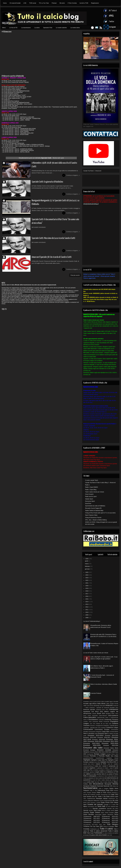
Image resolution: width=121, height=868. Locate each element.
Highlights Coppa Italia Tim (99, 760)
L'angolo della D (100, 772)
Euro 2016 (105, 752)
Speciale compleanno (99, 808)
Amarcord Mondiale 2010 (111, 708)
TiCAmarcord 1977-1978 (90, 824)
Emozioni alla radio (93, 748)
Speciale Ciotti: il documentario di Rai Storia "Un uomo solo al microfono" (51, 224)
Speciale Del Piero (113, 809)
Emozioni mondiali (104, 750)
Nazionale (100, 786)
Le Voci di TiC (13, 28)
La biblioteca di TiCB (112, 772)
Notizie (112, 788)
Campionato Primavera (111, 720)
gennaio (88, 569)
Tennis (116, 814)
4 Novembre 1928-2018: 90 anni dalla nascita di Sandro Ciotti (51, 163)
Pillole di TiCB (101, 792)
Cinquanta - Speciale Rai (90, 728)
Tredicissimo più (95, 829)
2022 (87, 580)
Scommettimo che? (92, 807)
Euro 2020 (112, 752)
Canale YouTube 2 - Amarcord (92, 171)
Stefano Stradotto (5, 163)
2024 (87, 575)
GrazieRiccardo (100, 758)
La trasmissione (26, 28)
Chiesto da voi (100, 724)
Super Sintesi (95, 812)
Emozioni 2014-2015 (111, 735)
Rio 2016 (115, 800)
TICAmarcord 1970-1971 (110, 816)
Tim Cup (93, 826)
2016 (87, 596)
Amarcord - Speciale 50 (96, 708)
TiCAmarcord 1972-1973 (110, 818)
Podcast (54, 3)
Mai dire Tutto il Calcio (101, 782)
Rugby (103, 802)
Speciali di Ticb (48, 28)
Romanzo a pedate (95, 803)
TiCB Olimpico (113, 824)
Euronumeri (90, 754)
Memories (111, 782)
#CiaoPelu (86, 702)
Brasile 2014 (101, 713)
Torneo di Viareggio (109, 826)
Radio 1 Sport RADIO (92, 487)
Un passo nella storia (96, 835)
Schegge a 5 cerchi (110, 805)
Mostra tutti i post (58, 158)
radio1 (85, 799)
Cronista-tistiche (114, 732)
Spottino (91, 810)
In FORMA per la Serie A (111, 770)
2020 (87, 586)
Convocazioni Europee (102, 729)
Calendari (101, 720)
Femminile (86, 756)
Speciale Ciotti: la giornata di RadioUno (42, 183)
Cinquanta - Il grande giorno (111, 725)
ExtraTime (88, 503)
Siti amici (62, 3)
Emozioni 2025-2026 (111, 745)
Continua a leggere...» (73, 176)
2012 (87, 607)
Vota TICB (109, 835)
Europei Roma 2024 (112, 754)
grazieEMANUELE (88, 758)
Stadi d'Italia (97, 810)
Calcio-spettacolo (113, 716)
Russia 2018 (109, 802)
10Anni (91, 702)
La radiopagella (92, 776)
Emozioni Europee (89, 750)
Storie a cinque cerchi (108, 810)
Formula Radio (104, 756)
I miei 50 (109, 764)
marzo (87, 564)
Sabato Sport (89, 499)
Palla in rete (93, 790)
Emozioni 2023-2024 (110, 743)
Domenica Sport (90, 501)
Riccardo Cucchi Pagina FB (93, 508)
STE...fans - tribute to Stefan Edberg (96, 520)
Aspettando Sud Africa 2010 (93, 712)
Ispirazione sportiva (89, 772)
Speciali (86, 810)
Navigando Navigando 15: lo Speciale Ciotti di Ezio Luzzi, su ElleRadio (50, 204)
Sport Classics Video (91, 515)
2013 (87, 604)
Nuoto (116, 788)
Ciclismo (115, 723)
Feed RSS (100, 28)
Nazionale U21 (108, 786)
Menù (4, 28)
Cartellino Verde (88, 722)
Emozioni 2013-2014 (96, 735)
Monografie (108, 784)
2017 (87, 594)
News (114, 786)
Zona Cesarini (89, 494)
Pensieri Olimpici (91, 793)
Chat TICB (92, 724)
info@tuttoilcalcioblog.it (91, 204)
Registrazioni (95, 3)
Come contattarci (102, 728)
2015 (87, 599)
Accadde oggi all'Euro (90, 704)
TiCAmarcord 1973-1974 (92, 820)
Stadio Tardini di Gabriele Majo (94, 510)
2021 (87, 583)
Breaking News (110, 714)
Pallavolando (101, 790)
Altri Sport (103, 706)
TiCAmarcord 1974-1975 (110, 820)
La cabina (87, 774)
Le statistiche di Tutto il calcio (94, 778)
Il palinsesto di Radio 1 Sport (104, 768)
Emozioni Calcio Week (111, 748)
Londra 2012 (90, 782)
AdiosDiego (97, 706)
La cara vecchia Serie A (99, 774)
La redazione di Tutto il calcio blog (105, 776)
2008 (87, 618)
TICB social (33, 3)
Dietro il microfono (89, 733)
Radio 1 (88, 485)
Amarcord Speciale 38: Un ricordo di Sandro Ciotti (46, 261)
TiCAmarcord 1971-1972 (92, 818)
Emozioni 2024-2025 (92, 745)
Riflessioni (90, 801)
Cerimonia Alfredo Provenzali (101, 721)
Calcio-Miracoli (103, 716)
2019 (87, 588)
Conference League (112, 727)
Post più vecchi (75, 280)
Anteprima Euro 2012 (102, 710)
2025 (87, 572)
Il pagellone (92, 768)
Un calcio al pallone (107, 833)
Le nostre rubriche (61, 28)
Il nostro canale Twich (92, 480)
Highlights (87, 760)
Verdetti (104, 835)
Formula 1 (94, 756)
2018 (87, 591)
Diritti (96, 733)
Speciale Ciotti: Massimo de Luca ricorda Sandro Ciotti (48, 242)
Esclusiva (92, 752)
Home (5, 3)
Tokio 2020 (99, 826)
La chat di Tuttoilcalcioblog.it (92, 621)
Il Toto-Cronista (72, 3)
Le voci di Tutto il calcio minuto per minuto (96, 653)
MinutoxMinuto (98, 784)
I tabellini (116, 764)
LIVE (25, 3)
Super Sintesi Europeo (107, 813)
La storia (37, 28)
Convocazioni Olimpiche (95, 732)
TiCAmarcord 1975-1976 (92, 822)
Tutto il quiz (90, 833)
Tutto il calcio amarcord (98, 831)
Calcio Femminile (93, 716)
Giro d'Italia (114, 756)
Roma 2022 (87, 802)
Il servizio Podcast (96, 693)
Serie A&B (101, 806)
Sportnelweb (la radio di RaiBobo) (95, 506)
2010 (87, 612)
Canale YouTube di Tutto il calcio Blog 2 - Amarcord (100, 483)
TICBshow (86, 826)
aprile (87, 561)
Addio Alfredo (101, 704)
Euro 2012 (98, 752)
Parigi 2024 (110, 790)
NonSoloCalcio (90, 788)
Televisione (110, 814)
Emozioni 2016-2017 (104, 737)
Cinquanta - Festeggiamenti (96, 726)
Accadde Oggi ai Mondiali (111, 702)
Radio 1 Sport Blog (91, 490)
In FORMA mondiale (98, 770)
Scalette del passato (95, 804)
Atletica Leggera (110, 712)
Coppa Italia (105, 731)
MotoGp (115, 784)
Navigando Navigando (90, 786)
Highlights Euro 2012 (94, 762)
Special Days (115, 806)
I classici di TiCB (100, 764)
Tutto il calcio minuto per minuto (95, 492)
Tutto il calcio (106, 829)
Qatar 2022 (115, 794)
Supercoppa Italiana (101, 814)
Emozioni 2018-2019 (99, 739)
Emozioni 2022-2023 (92, 743)
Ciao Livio (108, 724)
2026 (87, 559)
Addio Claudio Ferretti (112, 704)
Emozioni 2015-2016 (90, 737)
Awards (94, 714)
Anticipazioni (114, 709)
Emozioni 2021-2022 (111, 741)
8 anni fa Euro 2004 (98, 702)
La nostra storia (75, 28)
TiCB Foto (102, 824)
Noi (117, 786)
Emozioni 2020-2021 (95, 741)
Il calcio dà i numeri (100, 766)
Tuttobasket (98, 833)
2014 (87, 602)
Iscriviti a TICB (84, 3)
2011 (87, 610)
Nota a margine (104, 788)
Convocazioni (88, 729)
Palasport (86, 790)
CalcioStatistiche (93, 720)
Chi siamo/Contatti (15, 3)
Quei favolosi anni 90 (90, 796)
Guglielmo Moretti (112, 758)
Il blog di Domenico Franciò (93, 518)
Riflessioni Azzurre (99, 801)
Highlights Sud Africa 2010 (108, 762)
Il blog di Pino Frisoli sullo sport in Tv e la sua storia (100, 513)
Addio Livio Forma (88, 706)
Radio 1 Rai (102, 796)
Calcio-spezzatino (90, 717)
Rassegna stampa (102, 798)
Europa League (100, 754)
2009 (87, 615)
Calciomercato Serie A (103, 718)
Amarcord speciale (89, 709)
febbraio (88, 566)
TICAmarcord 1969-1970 (92, 816)
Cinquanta (86, 725)
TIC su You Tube (44, 3)
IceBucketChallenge (88, 766)
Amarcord (109, 705)
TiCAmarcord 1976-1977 (110, 822)
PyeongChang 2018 (106, 795)
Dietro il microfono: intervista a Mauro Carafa (104, 684)
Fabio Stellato (5, 183)
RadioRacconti (91, 798)
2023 (87, 578)
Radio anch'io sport (91, 496)
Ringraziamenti (108, 801)
